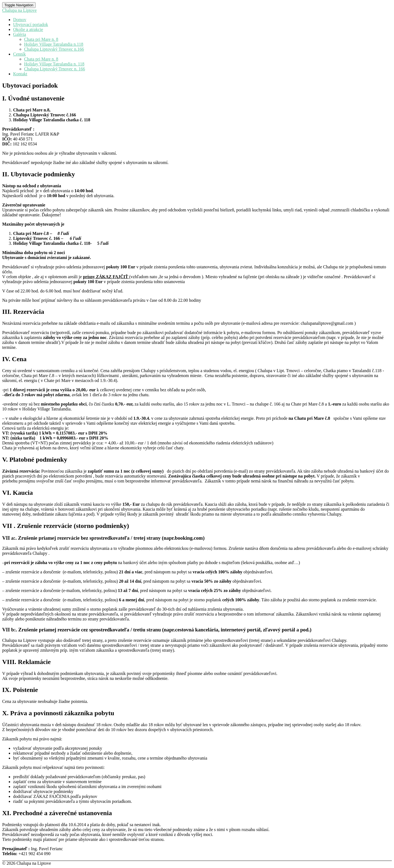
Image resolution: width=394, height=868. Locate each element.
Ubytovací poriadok (31, 25)
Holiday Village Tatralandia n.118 (54, 44)
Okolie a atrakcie (28, 29)
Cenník (19, 54)
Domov (20, 20)
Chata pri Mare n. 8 (41, 39)
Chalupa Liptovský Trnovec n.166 (54, 49)
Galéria (20, 34)
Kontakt (20, 74)
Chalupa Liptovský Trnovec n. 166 (55, 69)
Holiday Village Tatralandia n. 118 (54, 64)
